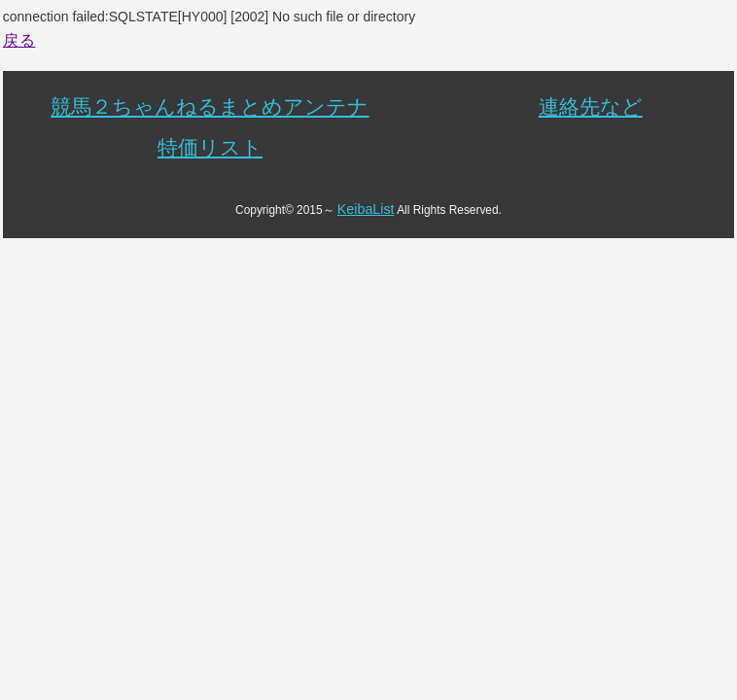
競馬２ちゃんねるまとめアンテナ (210, 106)
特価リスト (210, 147)
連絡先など (591, 106)
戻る (19, 40)
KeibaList (366, 209)
